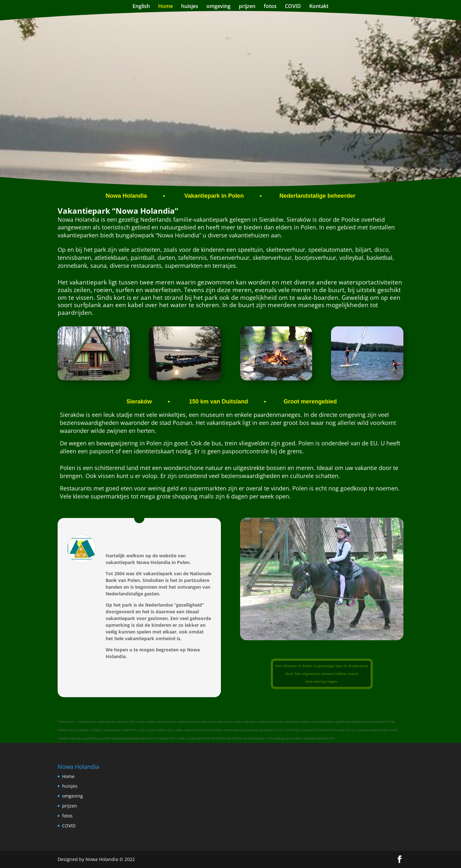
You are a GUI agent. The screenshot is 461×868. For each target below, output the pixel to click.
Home (166, 7)
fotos (270, 7)
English (141, 7)
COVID (293, 7)
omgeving (218, 7)
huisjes (190, 7)
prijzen (247, 7)
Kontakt (319, 7)
